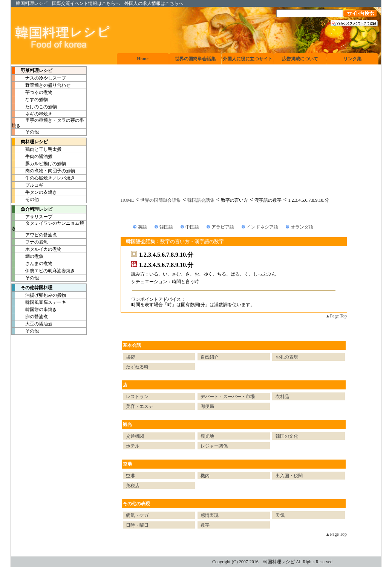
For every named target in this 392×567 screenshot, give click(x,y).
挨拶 (130, 357)
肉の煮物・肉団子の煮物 (43, 171)
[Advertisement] (234, 127)
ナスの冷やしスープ (39, 78)
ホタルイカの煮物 (37, 249)
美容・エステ (139, 406)
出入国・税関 (289, 476)
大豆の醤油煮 (32, 324)
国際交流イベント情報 (75, 3)
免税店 (133, 486)
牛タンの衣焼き (34, 192)
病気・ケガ (137, 515)
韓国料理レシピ (32, 3)
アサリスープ (32, 217)
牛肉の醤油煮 (32, 156)
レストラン (137, 397)
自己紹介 (210, 357)
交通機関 (135, 436)
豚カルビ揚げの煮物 (39, 164)
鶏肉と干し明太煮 (37, 149)
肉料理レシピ (30, 142)
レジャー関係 (214, 446)
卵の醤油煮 (30, 317)
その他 (25, 132)
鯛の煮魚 (28, 256)
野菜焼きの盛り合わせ (41, 85)
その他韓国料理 (32, 288)
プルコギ (28, 185)
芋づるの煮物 (32, 92)
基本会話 (132, 345)
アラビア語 (223, 227)
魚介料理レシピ (32, 209)
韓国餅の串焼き (34, 310)
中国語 (192, 227)
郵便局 (207, 406)
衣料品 (282, 397)
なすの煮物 (30, 100)
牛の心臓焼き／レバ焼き (43, 178)
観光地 (207, 436)
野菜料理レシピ (32, 70)
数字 (205, 525)
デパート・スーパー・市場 (228, 397)
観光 (127, 424)
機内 (205, 476)
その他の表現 (136, 504)
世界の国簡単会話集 (161, 200)
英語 (142, 227)
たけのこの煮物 (34, 107)
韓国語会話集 (201, 200)
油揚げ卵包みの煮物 (39, 295)
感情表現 (210, 515)
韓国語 (166, 227)
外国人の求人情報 (142, 3)
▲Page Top (336, 316)
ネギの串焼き (32, 114)
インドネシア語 (262, 227)
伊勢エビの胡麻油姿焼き (43, 271)
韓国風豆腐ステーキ (39, 302)
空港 (127, 464)
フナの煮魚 (30, 242)
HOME (127, 200)
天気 (280, 515)
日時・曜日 (137, 525)
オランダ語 (302, 227)
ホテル (133, 446)
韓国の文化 (287, 436)
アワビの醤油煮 (34, 235)
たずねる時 (137, 367)
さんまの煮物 (32, 264)
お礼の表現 (287, 357)
